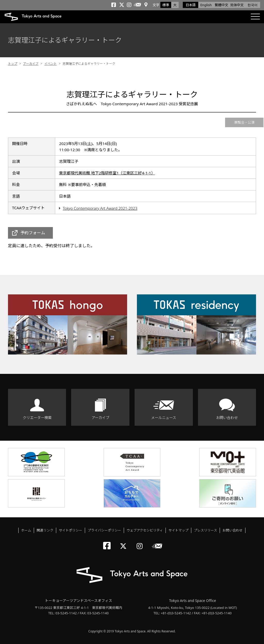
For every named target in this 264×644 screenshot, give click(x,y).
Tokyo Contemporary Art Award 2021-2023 (100, 208)
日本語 (191, 5)
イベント (51, 64)
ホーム (26, 530)
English (206, 5)
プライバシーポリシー (104, 530)
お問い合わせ (227, 418)
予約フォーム (33, 233)
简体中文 (237, 5)
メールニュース (164, 418)
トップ (13, 64)
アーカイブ (31, 64)
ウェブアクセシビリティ (145, 530)
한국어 (253, 5)
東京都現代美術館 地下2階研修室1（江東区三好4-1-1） (107, 173)
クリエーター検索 (37, 418)
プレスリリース (205, 530)
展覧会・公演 (244, 122)
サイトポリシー (71, 530)
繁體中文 (221, 5)
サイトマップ (178, 530)
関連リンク (45, 530)
